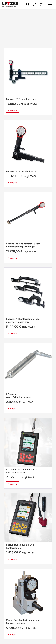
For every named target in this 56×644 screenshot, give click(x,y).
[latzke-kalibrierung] (10, 5)
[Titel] (35, 4)
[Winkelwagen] (41, 4)
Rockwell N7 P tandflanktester (22, 99)
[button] (28, 4)
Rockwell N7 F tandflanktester (21, 171)
